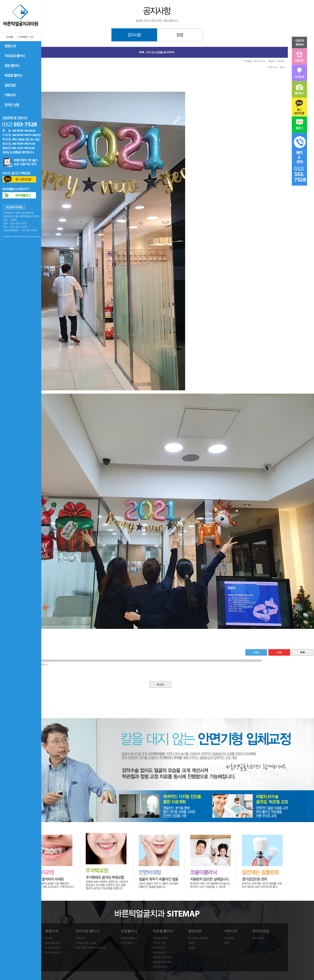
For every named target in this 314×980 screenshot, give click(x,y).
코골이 (192, 943)
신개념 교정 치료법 (86, 943)
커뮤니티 (231, 931)
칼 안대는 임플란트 (199, 938)
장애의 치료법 (160, 967)
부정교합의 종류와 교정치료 (90, 948)
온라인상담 (261, 931)
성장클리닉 (129, 931)
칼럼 (227, 943)
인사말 (49, 938)
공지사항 (229, 938)
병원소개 (52, 931)
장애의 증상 (159, 948)
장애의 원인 (159, 952)
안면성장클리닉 (129, 938)
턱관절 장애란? (161, 938)
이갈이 (192, 948)
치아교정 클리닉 (87, 931)
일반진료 (195, 931)
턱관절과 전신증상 (163, 962)
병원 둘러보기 (53, 943)
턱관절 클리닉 (163, 931)
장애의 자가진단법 (163, 957)
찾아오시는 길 (53, 952)
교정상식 (80, 938)
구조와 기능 (159, 943)
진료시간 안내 (53, 948)
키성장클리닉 (128, 943)
